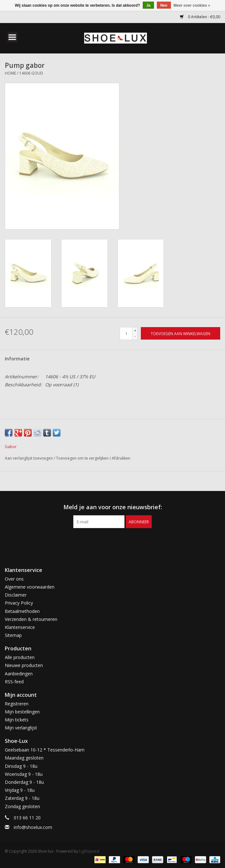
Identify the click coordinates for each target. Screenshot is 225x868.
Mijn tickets (17, 720)
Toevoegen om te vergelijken (83, 458)
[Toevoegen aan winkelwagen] (181, 333)
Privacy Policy (19, 603)
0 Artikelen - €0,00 (200, 17)
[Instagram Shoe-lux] (118, 541)
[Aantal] (126, 334)
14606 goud (31, 73)
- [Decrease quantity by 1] (135, 336)
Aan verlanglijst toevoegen (29, 458)
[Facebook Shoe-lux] (107, 541)
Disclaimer (16, 595)
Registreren (17, 704)
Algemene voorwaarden (30, 587)
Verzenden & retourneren (31, 619)
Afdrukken (121, 458)
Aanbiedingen (19, 674)
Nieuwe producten (24, 665)
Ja (148, 5)
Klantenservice (20, 627)
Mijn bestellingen (22, 712)
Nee (164, 5)
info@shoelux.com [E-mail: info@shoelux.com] (33, 827)
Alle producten (20, 657)
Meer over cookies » (192, 5)
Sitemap (13, 635)
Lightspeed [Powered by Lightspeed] (89, 851)
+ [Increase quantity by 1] (135, 330)
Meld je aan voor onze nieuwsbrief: (113, 507)
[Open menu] (12, 37)
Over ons (14, 579)
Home (10, 73)
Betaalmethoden (22, 611)
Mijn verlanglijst (21, 728)
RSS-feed (14, 682)
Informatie (17, 359)
